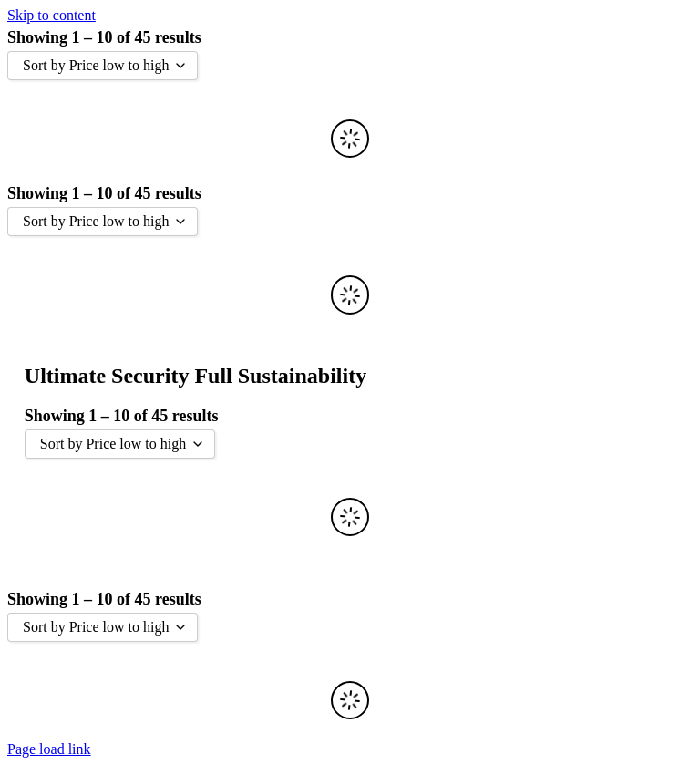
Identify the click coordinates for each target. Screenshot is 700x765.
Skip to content (51, 15)
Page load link (49, 749)
